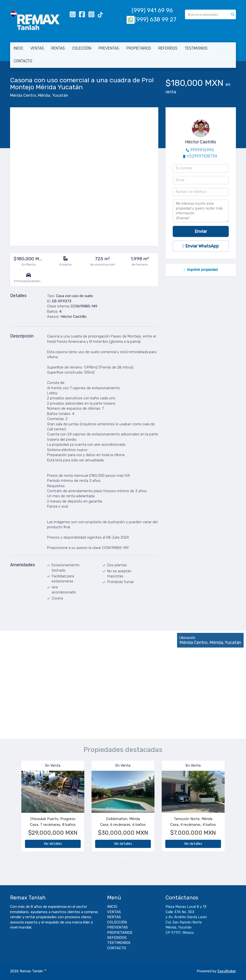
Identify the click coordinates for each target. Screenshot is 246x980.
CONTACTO (23, 61)
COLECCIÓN (82, 48)
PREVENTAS (109, 48)
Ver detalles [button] (53, 844)
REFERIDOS (168, 48)
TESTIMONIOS (196, 48)
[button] (16, 808)
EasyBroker (227, 971)
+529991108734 (202, 156)
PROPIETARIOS (139, 48)
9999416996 (202, 150)
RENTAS (58, 48)
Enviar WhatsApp (201, 246)
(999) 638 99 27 (151, 19)
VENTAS (37, 48)
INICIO (18, 48)
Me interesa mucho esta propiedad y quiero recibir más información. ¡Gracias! (201, 211)
